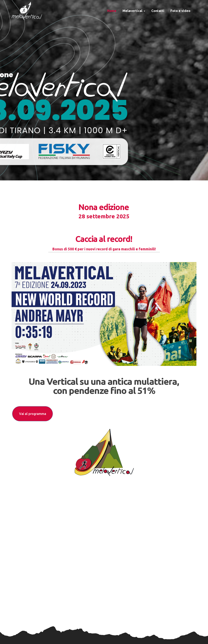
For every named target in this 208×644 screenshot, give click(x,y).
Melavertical (134, 11)
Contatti (158, 11)
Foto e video (180, 11)
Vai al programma (33, 414)
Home (112, 11)
